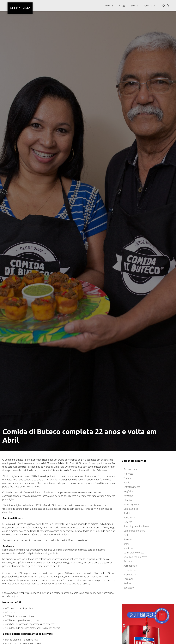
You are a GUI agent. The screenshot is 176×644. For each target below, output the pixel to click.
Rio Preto (128, 474)
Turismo (128, 478)
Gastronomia (131, 469)
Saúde (127, 482)
